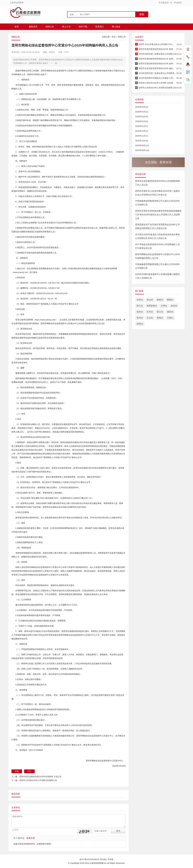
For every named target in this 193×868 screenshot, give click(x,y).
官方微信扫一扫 (165, 3)
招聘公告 (50, 27)
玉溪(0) (170, 318)
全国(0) (140, 300)
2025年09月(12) (142, 145)
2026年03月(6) (142, 117)
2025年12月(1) (142, 131)
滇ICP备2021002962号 (90, 859)
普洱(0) (140, 318)
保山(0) (150, 300)
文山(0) (150, 318)
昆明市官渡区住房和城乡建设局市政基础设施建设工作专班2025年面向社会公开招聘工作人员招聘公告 (158, 215)
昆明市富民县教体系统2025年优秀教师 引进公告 (40, 777)
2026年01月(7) (142, 126)
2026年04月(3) (142, 112)
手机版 (111, 859)
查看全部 (31, 838)
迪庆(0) (140, 312)
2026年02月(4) (142, 121)
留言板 (103, 859)
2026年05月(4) (142, 107)
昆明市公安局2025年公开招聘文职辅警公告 (38, 780)
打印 (29, 771)
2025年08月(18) (142, 150)
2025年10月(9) (142, 141)
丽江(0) (140, 306)
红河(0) (150, 312)
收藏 (17, 771)
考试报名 (178, 3)
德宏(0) (170, 312)
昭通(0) (170, 300)
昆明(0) (140, 324)
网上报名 (116, 27)
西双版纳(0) (152, 306)
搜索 (142, 14)
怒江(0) (160, 312)
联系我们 (100, 27)
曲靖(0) (160, 300)
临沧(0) (174, 306)
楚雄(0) (160, 318)
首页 (17, 27)
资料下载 (83, 27)
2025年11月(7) (142, 136)
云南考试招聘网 (17, 3)
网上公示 (66, 27)
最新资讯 (33, 27)
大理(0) (164, 306)
